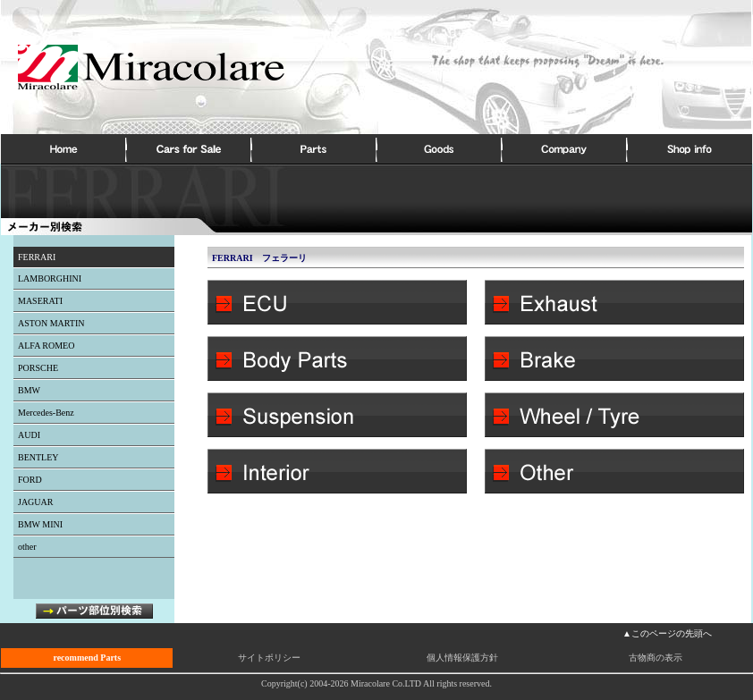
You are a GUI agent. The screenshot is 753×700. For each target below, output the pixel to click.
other (27, 547)
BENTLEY (38, 457)
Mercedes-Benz (46, 413)
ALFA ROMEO (46, 346)
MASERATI (40, 301)
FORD (30, 480)
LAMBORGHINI (50, 278)
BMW (29, 390)
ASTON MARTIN (51, 323)
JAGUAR (35, 502)
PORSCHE (38, 368)
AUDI (29, 435)
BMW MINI (40, 524)
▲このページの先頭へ (667, 633)
